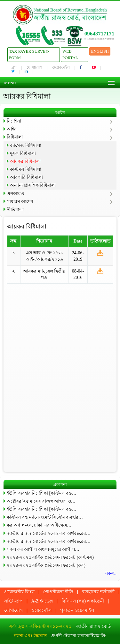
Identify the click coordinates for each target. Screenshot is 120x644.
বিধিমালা (15, 137)
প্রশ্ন (14, 67)
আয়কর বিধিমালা (25, 161)
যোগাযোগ (34, 67)
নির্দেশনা (14, 121)
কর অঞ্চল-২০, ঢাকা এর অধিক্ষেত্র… (39, 525)
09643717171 (100, 34)
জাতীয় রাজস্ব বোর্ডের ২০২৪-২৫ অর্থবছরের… (49, 533)
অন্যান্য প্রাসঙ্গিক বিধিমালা (33, 185)
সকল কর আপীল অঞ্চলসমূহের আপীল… (43, 549)
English (100, 51)
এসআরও (15, 194)
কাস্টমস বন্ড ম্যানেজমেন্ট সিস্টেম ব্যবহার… (45, 517)
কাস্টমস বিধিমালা (26, 169)
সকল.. (111, 573)
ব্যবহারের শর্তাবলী (98, 592)
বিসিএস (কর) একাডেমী (83, 601)
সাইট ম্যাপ (13, 601)
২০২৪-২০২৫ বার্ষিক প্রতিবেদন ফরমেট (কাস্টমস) (50, 557)
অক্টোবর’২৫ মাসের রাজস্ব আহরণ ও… (41, 501)
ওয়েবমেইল (61, 67)
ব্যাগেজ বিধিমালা (26, 145)
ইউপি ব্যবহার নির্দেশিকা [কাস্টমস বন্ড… (42, 493)
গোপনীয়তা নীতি (58, 592)
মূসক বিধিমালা (23, 153)
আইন (12, 129)
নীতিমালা (15, 210)
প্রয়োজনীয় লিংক (19, 592)
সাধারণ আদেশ (20, 202)
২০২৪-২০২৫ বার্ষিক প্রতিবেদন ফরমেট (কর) (46, 565)
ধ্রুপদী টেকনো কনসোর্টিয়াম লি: (79, 636)
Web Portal (70, 54)
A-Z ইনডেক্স (42, 601)
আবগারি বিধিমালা (26, 177)
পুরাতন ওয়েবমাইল (77, 610)
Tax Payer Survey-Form (29, 54)
